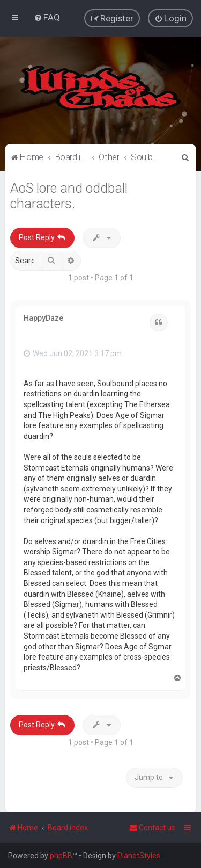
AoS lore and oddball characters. (69, 196)
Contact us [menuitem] (152, 828)
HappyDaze (43, 317)
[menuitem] (47, 17)
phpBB (61, 856)
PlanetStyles (139, 856)
